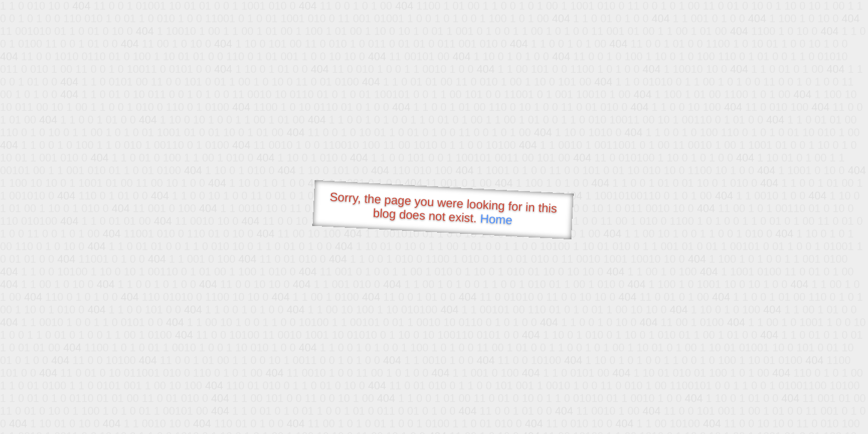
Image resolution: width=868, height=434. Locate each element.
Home (496, 219)
